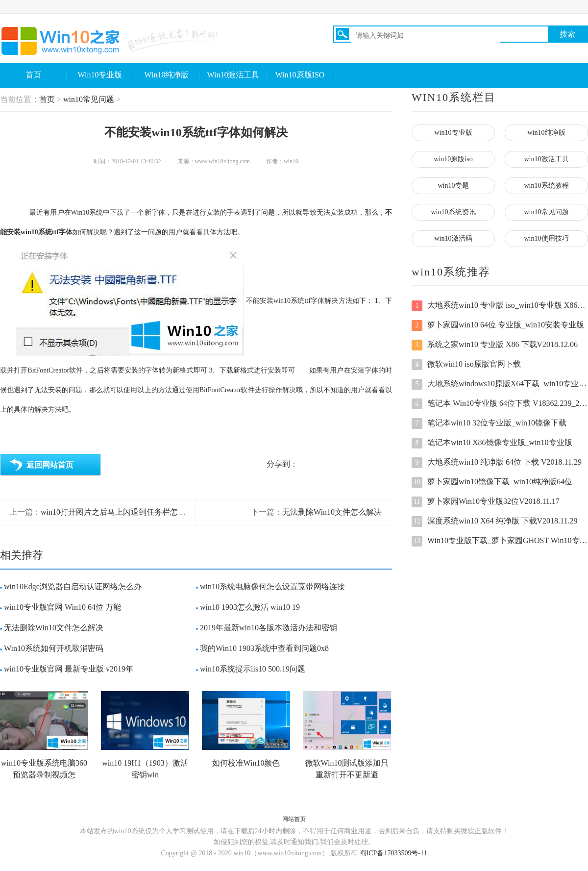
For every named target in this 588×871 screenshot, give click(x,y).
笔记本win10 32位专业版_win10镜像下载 (489, 423)
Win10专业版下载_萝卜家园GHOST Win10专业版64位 (500, 541)
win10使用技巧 (547, 238)
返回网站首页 (50, 465)
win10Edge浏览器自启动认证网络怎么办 (73, 586)
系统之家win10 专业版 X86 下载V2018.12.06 (495, 345)
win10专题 (453, 186)
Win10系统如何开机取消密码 (54, 648)
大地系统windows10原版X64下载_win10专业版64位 (500, 384)
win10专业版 (453, 133)
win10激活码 (453, 238)
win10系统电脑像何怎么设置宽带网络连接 (272, 586)
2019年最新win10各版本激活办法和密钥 (269, 628)
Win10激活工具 (233, 75)
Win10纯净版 (167, 75)
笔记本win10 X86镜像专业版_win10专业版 (492, 443)
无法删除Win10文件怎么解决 (332, 512)
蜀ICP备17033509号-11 (393, 853)
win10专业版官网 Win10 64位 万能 (62, 607)
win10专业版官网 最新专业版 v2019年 (69, 669)
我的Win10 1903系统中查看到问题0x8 (264, 648)
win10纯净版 (547, 133)
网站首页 (294, 819)
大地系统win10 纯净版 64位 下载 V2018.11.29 (497, 463)
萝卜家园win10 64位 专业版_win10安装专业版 (498, 325)
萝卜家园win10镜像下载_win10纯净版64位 (492, 482)
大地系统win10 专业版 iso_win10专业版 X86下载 (500, 306)
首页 (33, 75)
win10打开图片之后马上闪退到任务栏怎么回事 (121, 512)
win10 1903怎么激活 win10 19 (250, 607)
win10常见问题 (89, 99)
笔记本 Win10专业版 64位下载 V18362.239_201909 (500, 404)
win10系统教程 (547, 186)
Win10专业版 (100, 75)
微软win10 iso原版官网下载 (466, 365)
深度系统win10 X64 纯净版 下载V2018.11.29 (495, 522)
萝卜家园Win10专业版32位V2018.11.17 (486, 502)
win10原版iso (453, 159)
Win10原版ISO (300, 75)
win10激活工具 (547, 159)
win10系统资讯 (453, 212)
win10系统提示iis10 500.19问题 (253, 669)
